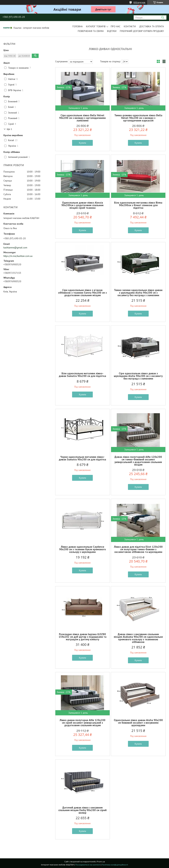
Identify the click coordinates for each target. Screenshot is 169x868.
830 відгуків (139, 2)
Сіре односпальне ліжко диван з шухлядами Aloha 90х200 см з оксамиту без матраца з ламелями (138, 376)
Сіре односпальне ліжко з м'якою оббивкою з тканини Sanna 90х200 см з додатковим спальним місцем (82, 293)
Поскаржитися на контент (88, 865)
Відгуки (112, 31)
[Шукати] (163, 18)
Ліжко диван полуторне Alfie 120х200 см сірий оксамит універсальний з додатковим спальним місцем (83, 723)
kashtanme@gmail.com (15, 248)
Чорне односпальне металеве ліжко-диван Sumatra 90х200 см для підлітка (82, 458)
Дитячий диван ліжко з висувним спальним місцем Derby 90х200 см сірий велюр (82, 810)
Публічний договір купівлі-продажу (142, 31)
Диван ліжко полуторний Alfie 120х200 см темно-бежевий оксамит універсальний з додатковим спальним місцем (138, 461)
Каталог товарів (96, 26)
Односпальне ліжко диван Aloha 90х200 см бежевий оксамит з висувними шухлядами (138, 723)
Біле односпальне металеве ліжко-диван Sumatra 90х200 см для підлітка (82, 375)
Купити (83, 143)
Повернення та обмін (91, 31)
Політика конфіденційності (115, 865)
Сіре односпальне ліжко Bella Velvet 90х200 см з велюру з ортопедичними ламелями (82, 118)
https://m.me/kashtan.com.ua (18, 256)
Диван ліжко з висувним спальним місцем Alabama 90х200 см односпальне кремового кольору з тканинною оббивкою (138, 638)
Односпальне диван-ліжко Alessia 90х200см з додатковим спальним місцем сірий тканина (82, 205)
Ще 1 (9, 129)
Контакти (130, 26)
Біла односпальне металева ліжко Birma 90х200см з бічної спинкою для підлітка (138, 205)
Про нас (116, 26)
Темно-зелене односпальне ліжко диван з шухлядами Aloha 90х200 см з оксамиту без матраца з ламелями (138, 293)
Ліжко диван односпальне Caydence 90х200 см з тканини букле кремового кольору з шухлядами (83, 549)
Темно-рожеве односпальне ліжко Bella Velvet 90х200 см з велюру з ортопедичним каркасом (138, 118)
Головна (78, 26)
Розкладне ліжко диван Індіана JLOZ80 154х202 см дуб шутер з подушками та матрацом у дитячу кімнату (83, 637)
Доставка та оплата (151, 26)
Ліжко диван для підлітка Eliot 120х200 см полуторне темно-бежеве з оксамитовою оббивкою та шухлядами (138, 549)
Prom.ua (101, 862)
